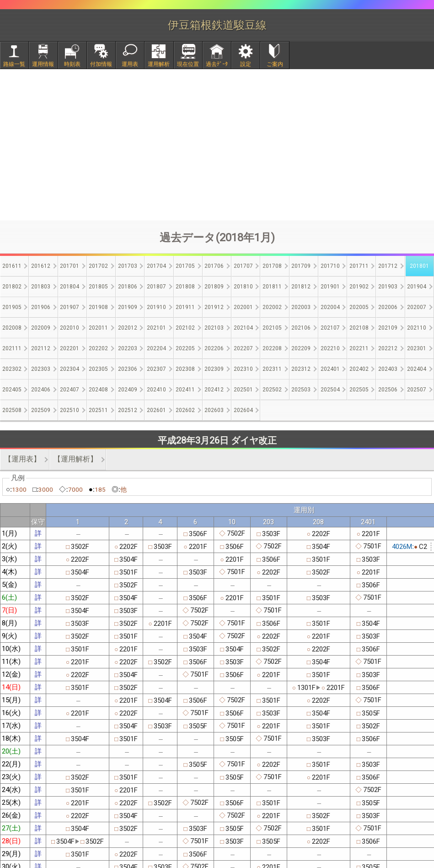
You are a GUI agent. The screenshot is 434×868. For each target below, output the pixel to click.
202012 (128, 328)
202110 (417, 328)
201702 (98, 266)
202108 (359, 328)
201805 (98, 287)
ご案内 (275, 64)
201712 (388, 266)
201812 (301, 287)
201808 (185, 287)
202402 (359, 369)
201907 (70, 307)
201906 (41, 307)
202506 (388, 390)
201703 (128, 266)
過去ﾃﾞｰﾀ (217, 64)
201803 (41, 287)
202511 (98, 410)
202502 (272, 390)
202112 (41, 348)
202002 (272, 307)
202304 (70, 369)
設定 (246, 64)
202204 (156, 348)
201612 (41, 266)
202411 (185, 390)
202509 (41, 410)
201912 (214, 307)
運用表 (130, 64)
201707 (243, 266)
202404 (417, 369)
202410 (156, 390)
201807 (156, 287)
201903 (388, 287)
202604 (243, 410)
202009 (41, 328)
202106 (301, 328)
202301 (417, 348)
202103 (214, 328)
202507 (417, 390)
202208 (272, 348)
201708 (272, 266)
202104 (243, 328)
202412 (214, 390)
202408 (98, 390)
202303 (41, 369)
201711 (359, 266)
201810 (243, 287)
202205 (185, 348)
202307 (156, 369)
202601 (156, 410)
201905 (12, 307)
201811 (272, 287)
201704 (156, 266)
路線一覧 (14, 64)
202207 (243, 348)
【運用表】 (22, 459)
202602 (185, 410)
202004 (330, 307)
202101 (156, 328)
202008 (12, 328)
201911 (185, 307)
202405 (12, 390)
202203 (128, 348)
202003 (301, 307)
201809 (214, 287)
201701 (70, 266)
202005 (359, 307)
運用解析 (159, 64)
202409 (128, 390)
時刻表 (72, 64)
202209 (301, 348)
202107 (330, 328)
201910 (156, 307)
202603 (214, 410)
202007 (417, 307)
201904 (417, 287)
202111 (12, 348)
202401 (330, 369)
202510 (70, 410)
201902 (359, 287)
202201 (70, 348)
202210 (330, 348)
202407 (70, 390)
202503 (301, 390)
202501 (243, 390)
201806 (128, 287)
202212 (388, 348)
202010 (70, 328)
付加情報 (101, 64)
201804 (70, 287)
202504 (330, 390)
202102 (185, 328)
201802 (12, 287)
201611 (12, 266)
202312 (301, 369)
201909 (128, 307)
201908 (98, 307)
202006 (388, 307)
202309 (214, 369)
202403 (388, 369)
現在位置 (188, 64)
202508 (12, 410)
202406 (41, 390)
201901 (330, 287)
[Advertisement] (217, 145)
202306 (128, 369)
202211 (359, 348)
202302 (12, 369)
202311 (272, 369)
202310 (243, 369)
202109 (388, 328)
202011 (98, 328)
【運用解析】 (75, 459)
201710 (330, 266)
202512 (128, 410)
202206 (214, 348)
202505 (359, 390)
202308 (185, 369)
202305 (98, 369)
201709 (301, 266)
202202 (98, 348)
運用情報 (43, 64)
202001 (243, 307)
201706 (214, 266)
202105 (272, 328)
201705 (185, 266)
